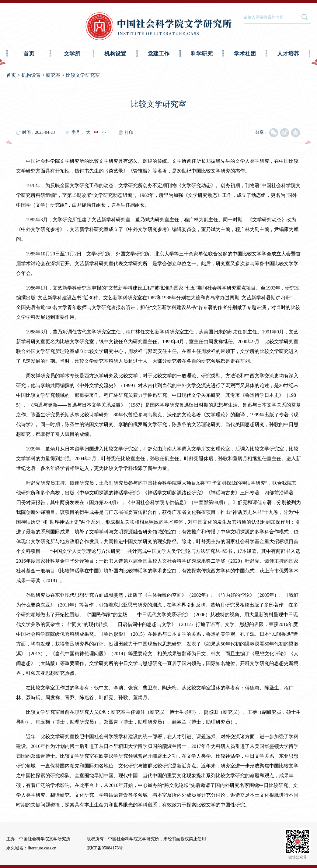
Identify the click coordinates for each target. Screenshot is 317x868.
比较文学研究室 (83, 75)
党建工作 (158, 54)
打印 (129, 132)
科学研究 (202, 54)
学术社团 (245, 54)
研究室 (53, 75)
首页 (29, 54)
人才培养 (288, 54)
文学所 (72, 54)
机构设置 (115, 54)
